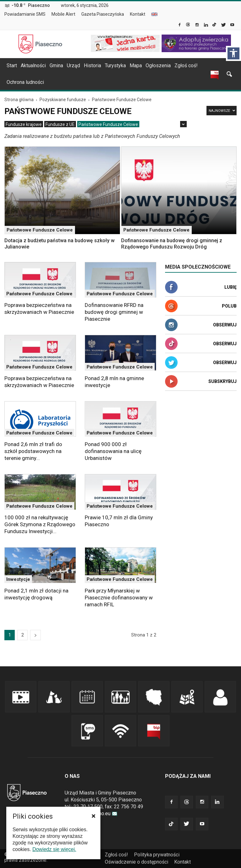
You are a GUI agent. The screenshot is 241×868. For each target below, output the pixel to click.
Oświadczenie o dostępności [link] (137, 862)
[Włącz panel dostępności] (233, 53)
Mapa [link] (136, 66)
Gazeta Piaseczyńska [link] (103, 14)
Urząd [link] (73, 66)
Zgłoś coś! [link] (186, 66)
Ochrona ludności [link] (25, 82)
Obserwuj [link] (225, 325)
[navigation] (113, 66)
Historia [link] (92, 66)
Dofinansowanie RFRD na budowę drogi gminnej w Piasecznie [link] (114, 312)
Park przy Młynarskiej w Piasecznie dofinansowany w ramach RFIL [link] (119, 598)
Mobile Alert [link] (63, 14)
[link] (180, 25)
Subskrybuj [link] (222, 381)
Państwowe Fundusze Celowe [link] (108, 124)
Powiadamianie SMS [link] (25, 14)
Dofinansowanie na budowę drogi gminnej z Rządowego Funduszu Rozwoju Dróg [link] (172, 244)
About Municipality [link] (154, 14)
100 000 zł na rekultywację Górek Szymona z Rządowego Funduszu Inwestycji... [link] (40, 524)
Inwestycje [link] (18, 579)
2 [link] (23, 635)
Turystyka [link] (115, 66)
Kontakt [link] (138, 14)
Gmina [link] (56, 66)
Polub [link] (229, 306)
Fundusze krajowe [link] (24, 124)
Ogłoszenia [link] (158, 66)
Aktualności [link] (33, 66)
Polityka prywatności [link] (157, 855)
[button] (94, 816)
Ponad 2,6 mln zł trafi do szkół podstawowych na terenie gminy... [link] (33, 451)
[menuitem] (27, 14)
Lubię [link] (230, 287)
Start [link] (12, 66)
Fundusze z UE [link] (60, 124)
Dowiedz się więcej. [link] (54, 849)
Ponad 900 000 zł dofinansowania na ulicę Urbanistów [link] (113, 451)
